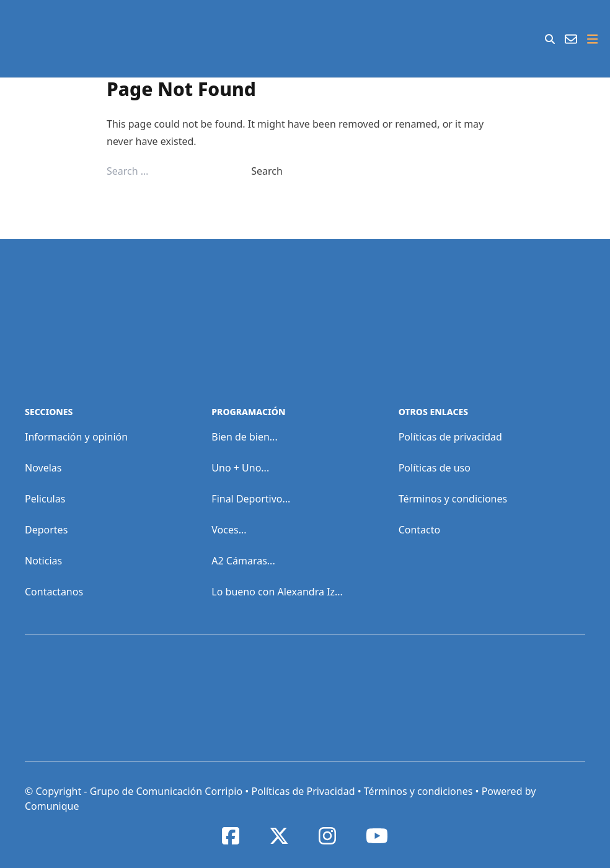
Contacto (420, 530)
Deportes (46, 530)
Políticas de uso (435, 468)
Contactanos (54, 592)
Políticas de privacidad (450, 437)
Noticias (43, 561)
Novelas (43, 468)
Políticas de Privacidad (303, 791)
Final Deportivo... (251, 499)
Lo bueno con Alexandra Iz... (277, 592)
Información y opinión (76, 437)
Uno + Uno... (240, 468)
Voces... (229, 530)
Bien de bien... (244, 437)
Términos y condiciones (453, 499)
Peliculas (45, 499)
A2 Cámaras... (243, 561)
